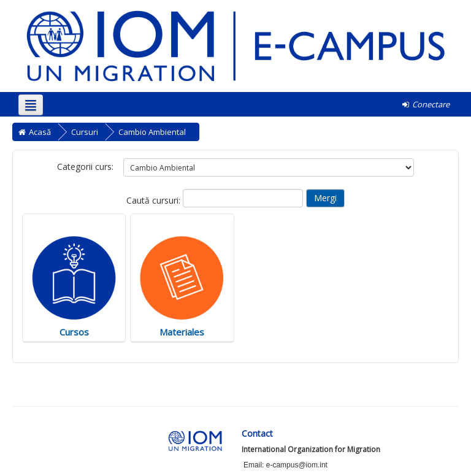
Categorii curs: (85, 167)
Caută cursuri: (155, 200)
